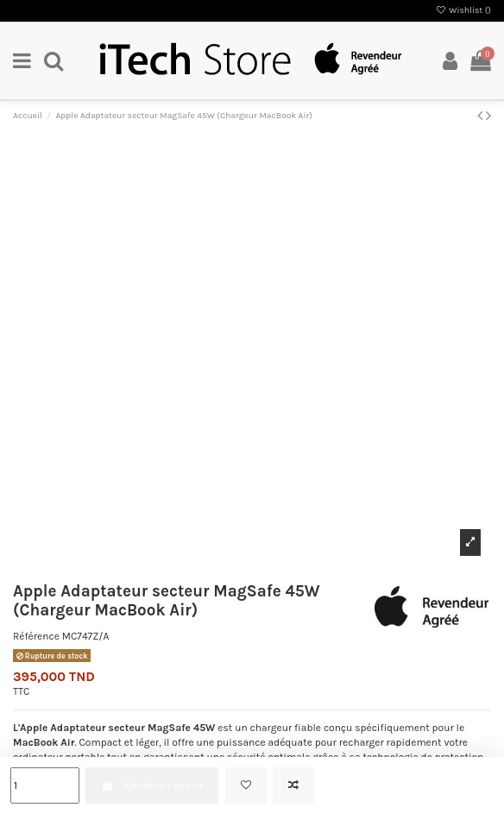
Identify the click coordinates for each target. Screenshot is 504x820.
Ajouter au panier (152, 785)
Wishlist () (463, 10)
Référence (36, 636)
